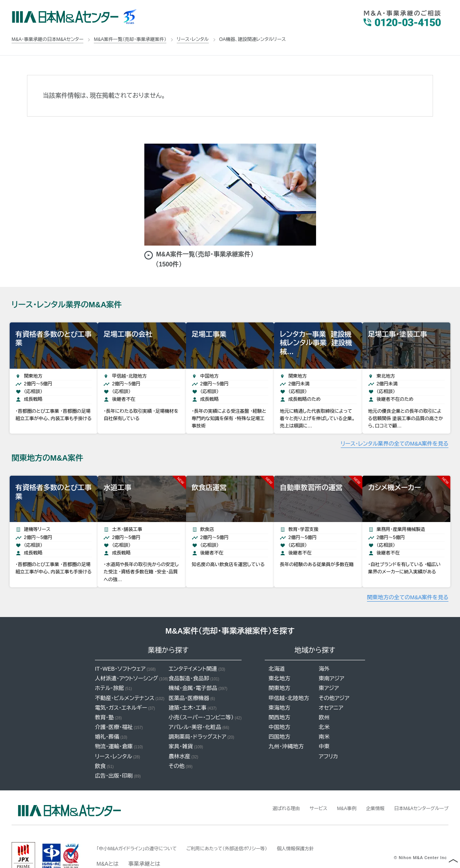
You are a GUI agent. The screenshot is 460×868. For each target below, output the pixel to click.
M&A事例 (333, 789)
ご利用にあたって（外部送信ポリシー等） (247, 829)
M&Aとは (107, 844)
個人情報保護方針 (325, 829)
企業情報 (365, 789)
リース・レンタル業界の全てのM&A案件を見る (395, 434)
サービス (302, 789)
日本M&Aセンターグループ (417, 789)
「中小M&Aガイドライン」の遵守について (143, 829)
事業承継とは (144, 844)
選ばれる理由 (266, 789)
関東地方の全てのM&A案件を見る (408, 578)
